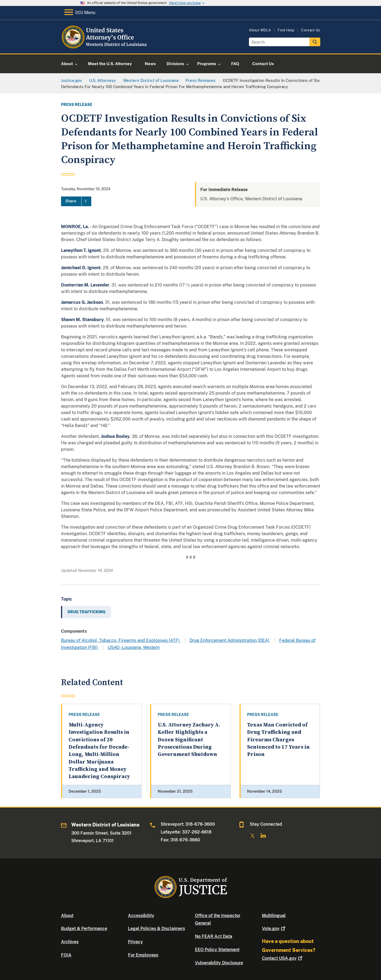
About (67, 916)
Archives (70, 942)
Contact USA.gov (283, 958)
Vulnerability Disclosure (219, 963)
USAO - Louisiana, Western (134, 647)
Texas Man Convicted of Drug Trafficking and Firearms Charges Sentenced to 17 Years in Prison (278, 740)
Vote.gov (274, 929)
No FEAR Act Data (214, 936)
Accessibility (141, 916)
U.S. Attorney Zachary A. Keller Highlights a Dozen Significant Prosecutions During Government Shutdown (189, 740)
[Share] (76, 201)
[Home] (105, 47)
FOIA (66, 955)
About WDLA (260, 30)
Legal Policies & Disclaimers (156, 929)
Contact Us (311, 30)
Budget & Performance (84, 929)
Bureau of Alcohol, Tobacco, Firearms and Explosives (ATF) (121, 640)
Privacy (135, 942)
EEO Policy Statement (217, 950)
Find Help (286, 30)
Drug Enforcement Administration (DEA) (230, 640)
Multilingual (274, 916)
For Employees (143, 955)
